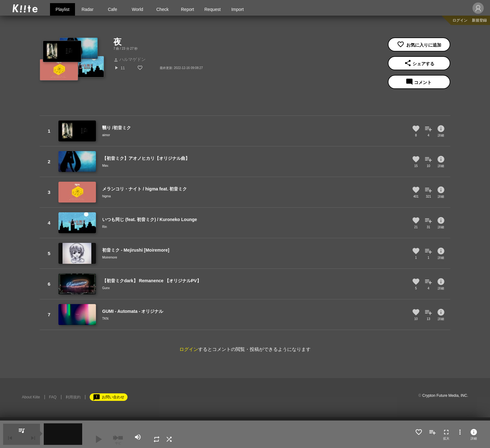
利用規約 (73, 397)
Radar (87, 9)
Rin (105, 227)
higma (106, 196)
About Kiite (31, 397)
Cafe (112, 9)
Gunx (106, 288)
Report (187, 9)
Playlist (62, 9)
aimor (106, 135)
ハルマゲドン (130, 59)
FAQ (53, 397)
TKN (105, 319)
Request (212, 9)
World (137, 9)
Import (237, 9)
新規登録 (479, 20)
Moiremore (110, 257)
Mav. (105, 166)
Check (162, 9)
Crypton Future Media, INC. (445, 396)
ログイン (460, 20)
